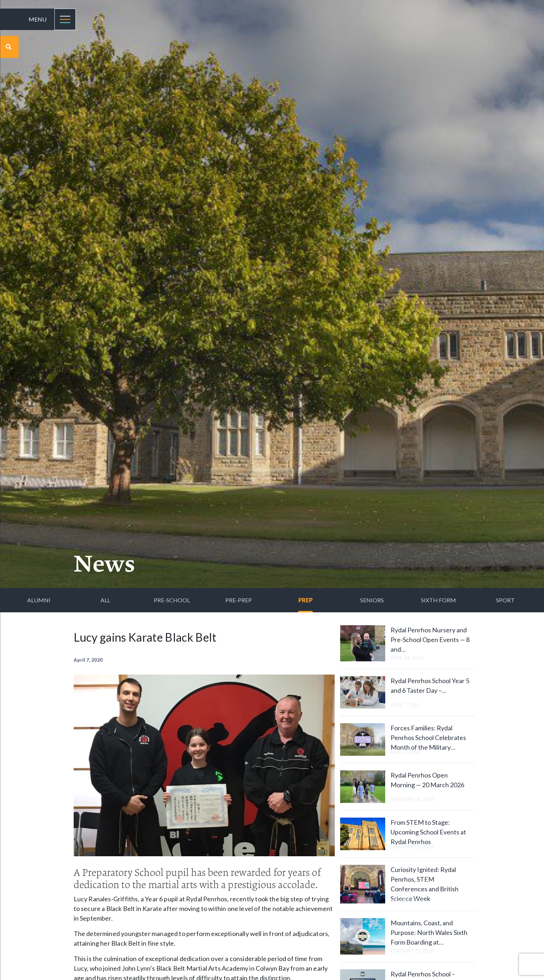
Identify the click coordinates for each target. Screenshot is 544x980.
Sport (505, 600)
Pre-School (172, 600)
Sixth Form (438, 600)
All (105, 600)
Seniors (372, 600)
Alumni (39, 600)
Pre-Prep (239, 600)
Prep (305, 600)
